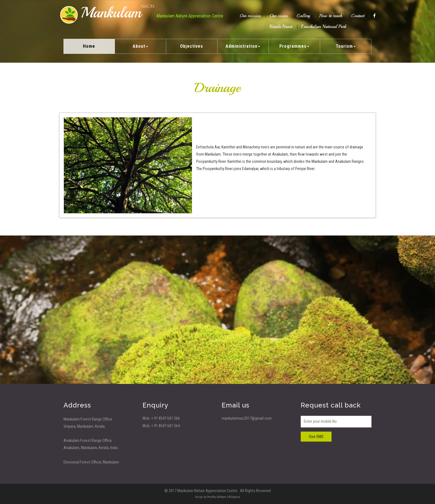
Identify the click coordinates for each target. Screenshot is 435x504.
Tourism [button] (346, 46)
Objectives (192, 46)
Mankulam (117, 13)
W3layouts (234, 497)
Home (89, 46)
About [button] (140, 46)
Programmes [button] (294, 46)
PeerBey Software (217, 497)
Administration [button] (243, 46)
